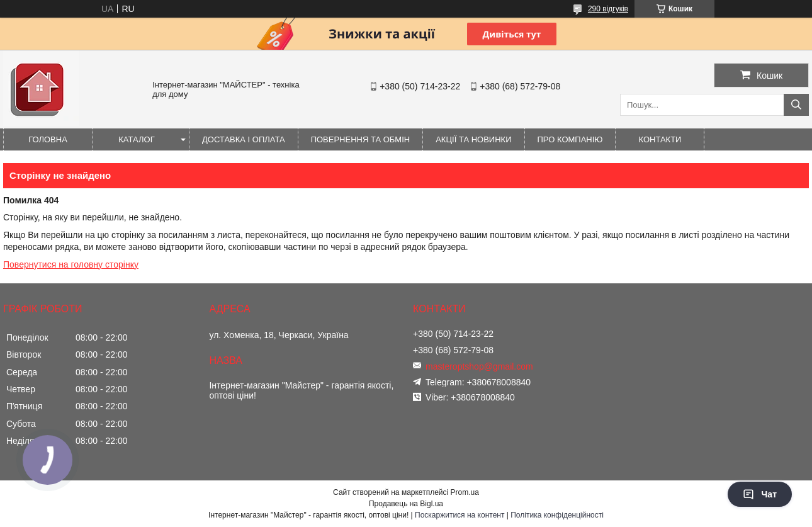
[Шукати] (796, 105)
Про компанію (570, 139)
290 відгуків (608, 9)
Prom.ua (465, 492)
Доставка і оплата (244, 139)
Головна (48, 139)
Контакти (660, 139)
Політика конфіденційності (557, 515)
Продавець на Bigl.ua (406, 504)
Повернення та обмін (361, 139)
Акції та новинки (473, 139)
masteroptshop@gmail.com (479, 366)
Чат (760, 494)
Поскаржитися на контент (460, 515)
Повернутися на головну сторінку (71, 264)
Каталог (136, 139)
